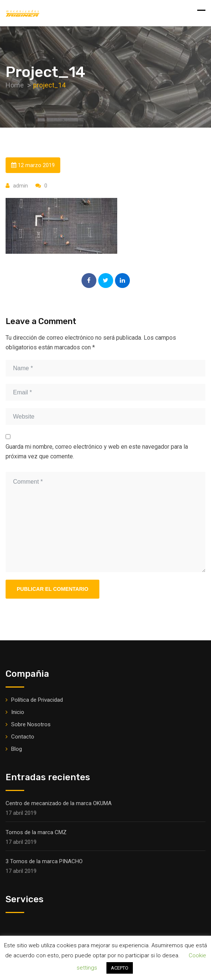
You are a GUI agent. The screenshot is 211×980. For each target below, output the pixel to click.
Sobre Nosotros (31, 724)
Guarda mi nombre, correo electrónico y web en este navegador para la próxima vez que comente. (97, 451)
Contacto (23, 737)
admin (20, 186)
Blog (17, 749)
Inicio (18, 712)
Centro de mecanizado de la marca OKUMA (59, 803)
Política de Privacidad (37, 700)
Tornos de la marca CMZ (36, 832)
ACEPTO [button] (120, 968)
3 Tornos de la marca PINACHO (44, 861)
